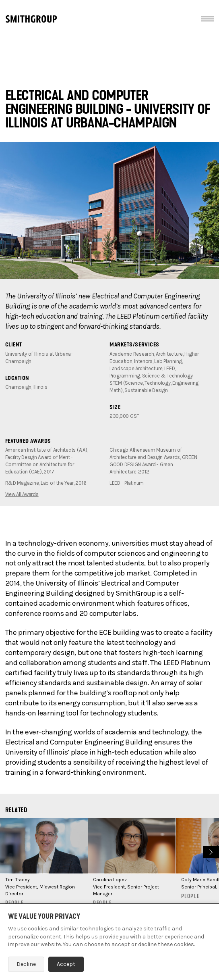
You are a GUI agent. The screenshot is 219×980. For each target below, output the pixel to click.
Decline (26, 964)
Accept (66, 964)
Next (210, 851)
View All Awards (22, 494)
